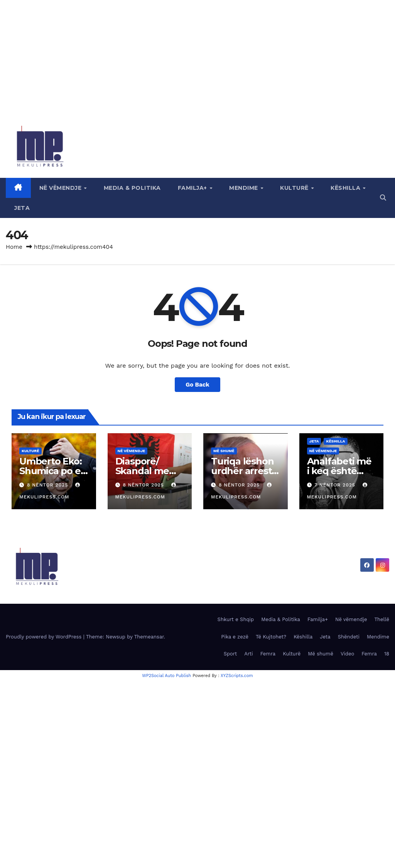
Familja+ (193, 188)
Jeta (22, 208)
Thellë (382, 619)
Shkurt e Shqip (236, 619)
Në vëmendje (61, 188)
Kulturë (295, 188)
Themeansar (149, 637)
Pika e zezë (235, 637)
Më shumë (224, 451)
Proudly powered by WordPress (45, 637)
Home (14, 247)
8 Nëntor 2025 (48, 485)
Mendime (244, 188)
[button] (383, 198)
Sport (230, 654)
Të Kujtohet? (271, 637)
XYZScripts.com (237, 676)
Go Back (197, 385)
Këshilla (346, 188)
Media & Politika (132, 188)
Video (347, 654)
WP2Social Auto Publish (166, 676)
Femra (268, 654)
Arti (248, 654)
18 (387, 654)
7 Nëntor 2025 (336, 485)
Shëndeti (349, 637)
